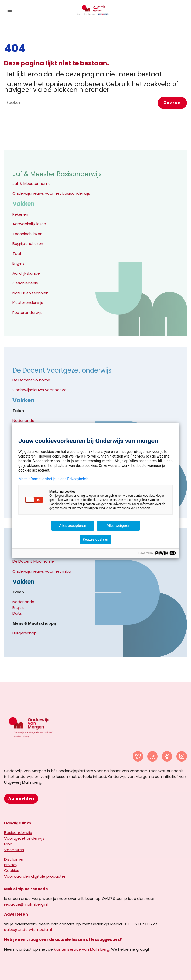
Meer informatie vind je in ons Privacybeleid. (54, 479)
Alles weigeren (118, 526)
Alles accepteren (72, 526)
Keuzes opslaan (95, 539)
